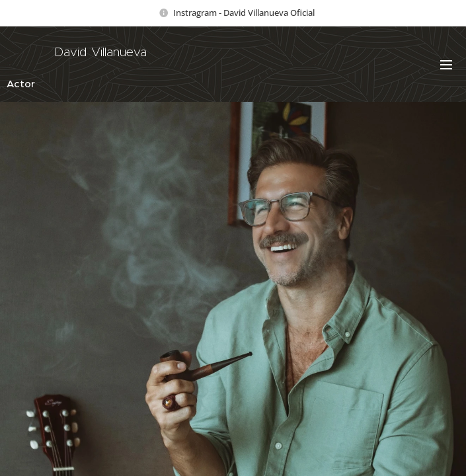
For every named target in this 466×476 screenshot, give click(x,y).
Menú (446, 65)
